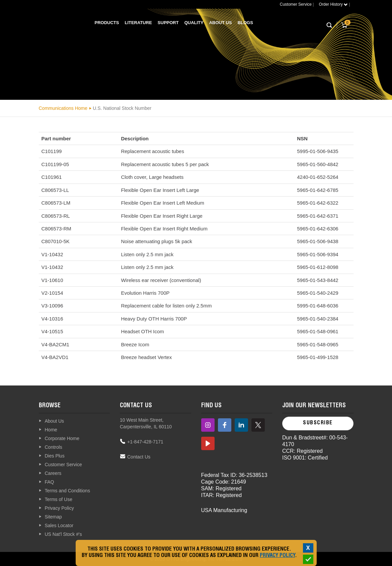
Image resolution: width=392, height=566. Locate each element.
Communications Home (63, 108)
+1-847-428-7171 (145, 442)
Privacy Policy (277, 556)
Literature (138, 23)
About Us (221, 23)
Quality (194, 23)
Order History (333, 4)
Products (107, 23)
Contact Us (139, 457)
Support (168, 23)
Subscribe (318, 423)
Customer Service (296, 4)
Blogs (245, 23)
